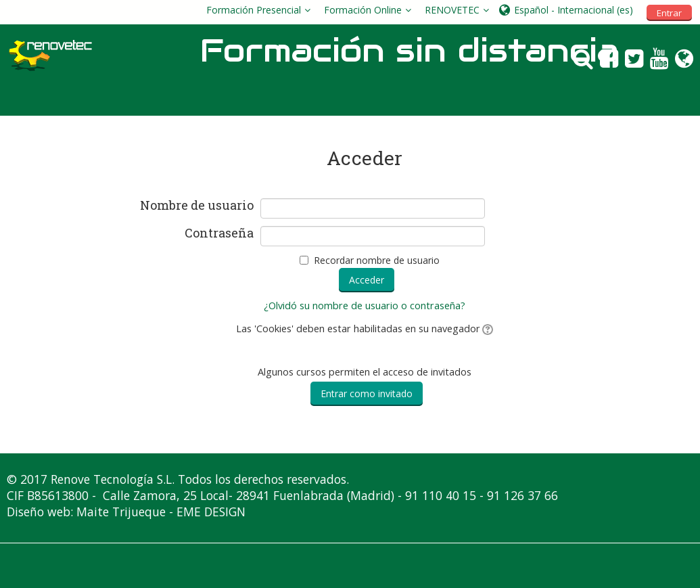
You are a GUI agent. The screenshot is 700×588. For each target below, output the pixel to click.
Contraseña (219, 233)
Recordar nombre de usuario (377, 260)
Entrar (669, 13)
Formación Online (363, 10)
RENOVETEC (452, 10)
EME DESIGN (211, 512)
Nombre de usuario (197, 206)
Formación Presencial (254, 10)
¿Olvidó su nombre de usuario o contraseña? (365, 306)
